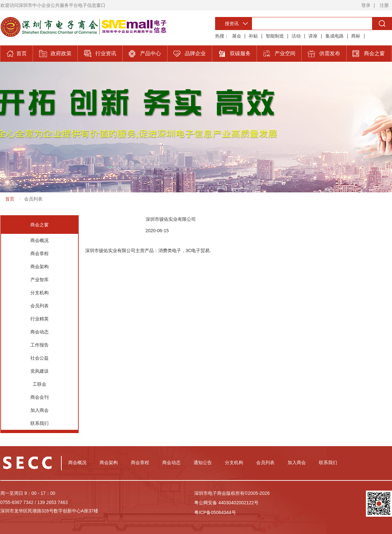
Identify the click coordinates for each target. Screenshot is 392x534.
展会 (237, 36)
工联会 (39, 384)
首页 (10, 199)
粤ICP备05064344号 (215, 512)
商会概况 (39, 240)
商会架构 (39, 267)
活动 (296, 36)
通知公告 (203, 462)
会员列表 (33, 199)
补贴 (253, 36)
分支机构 (39, 293)
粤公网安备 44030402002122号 (226, 503)
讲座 (313, 36)
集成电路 (335, 36)
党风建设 (39, 371)
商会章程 (39, 253)
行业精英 (39, 319)
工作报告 (39, 345)
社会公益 (39, 358)
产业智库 (39, 280)
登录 (366, 5)
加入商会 (39, 410)
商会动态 (39, 332)
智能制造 (275, 36)
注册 (384, 5)
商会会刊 (39, 397)
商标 (356, 36)
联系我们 (39, 423)
